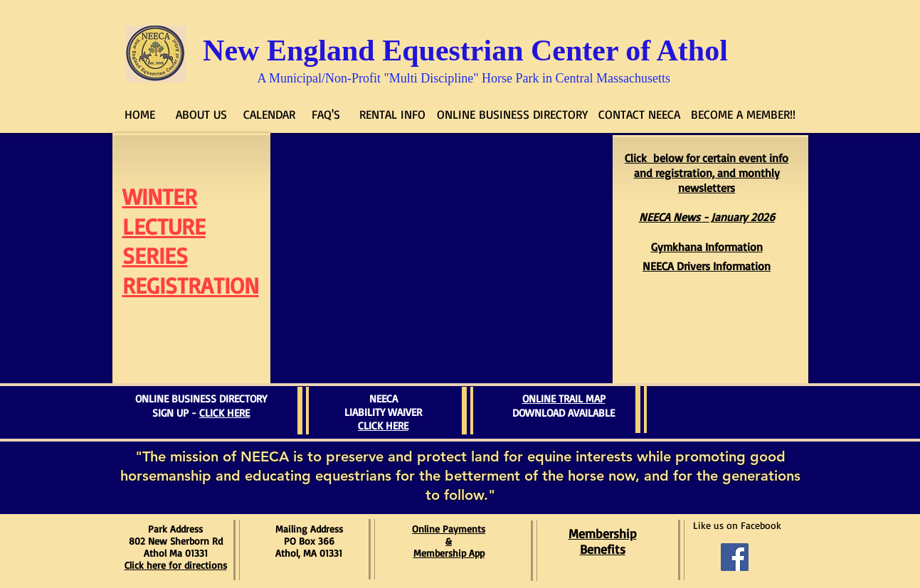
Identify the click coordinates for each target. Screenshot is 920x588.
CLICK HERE (224, 413)
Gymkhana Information (707, 247)
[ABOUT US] (202, 114)
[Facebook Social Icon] (735, 557)
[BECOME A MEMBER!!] (744, 114)
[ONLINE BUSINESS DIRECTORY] (512, 114)
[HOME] (140, 114)
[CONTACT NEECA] (640, 114)
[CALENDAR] (269, 114)
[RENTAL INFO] (393, 114)
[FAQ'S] (326, 114)
